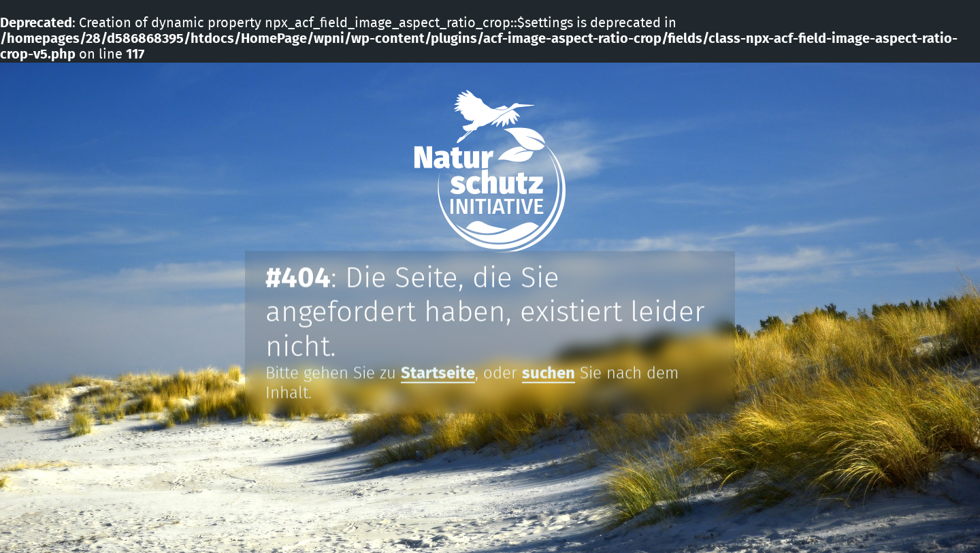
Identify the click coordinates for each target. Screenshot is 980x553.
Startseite (438, 374)
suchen (549, 374)
